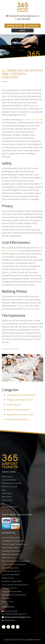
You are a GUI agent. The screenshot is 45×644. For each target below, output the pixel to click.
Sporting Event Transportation (13, 541)
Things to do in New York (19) (20, 400)
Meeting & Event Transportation (14, 595)
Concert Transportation (11, 537)
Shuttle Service (8, 578)
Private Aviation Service (11, 571)
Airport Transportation (10, 568)
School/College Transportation (14, 544)
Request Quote (15, 26)
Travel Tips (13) (13, 405)
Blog (4, 490)
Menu (22, 30)
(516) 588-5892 (24, 19)
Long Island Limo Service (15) (20, 415)
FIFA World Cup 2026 (10, 487)
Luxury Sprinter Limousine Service (15, 585)
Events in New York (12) (17, 419)
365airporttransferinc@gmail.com (24, 16)
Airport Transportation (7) (18, 410)
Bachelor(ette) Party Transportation (16, 561)
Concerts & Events (9, 480)
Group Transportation (10, 547)
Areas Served (7, 476)
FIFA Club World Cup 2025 (12, 483)
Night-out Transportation (11, 554)
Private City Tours (9, 558)
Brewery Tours (7, 601)
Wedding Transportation (11, 551)
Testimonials (7, 493)
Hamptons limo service (33, 119)
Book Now (33, 26)
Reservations (7, 497)
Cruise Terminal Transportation (14, 564)
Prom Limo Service (9, 588)
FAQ (3, 503)
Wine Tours (6, 598)
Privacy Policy (7, 500)
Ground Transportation (11, 574)
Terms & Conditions (9, 507)
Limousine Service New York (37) (21, 395)
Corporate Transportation (12, 591)
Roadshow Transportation (12, 581)
